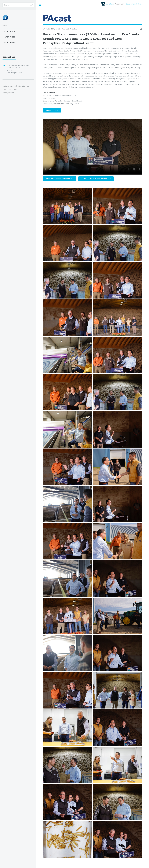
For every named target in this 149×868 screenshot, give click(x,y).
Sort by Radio (9, 42)
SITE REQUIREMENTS (8, 93)
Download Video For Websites (60, 179)
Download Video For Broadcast (96, 179)
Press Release (52, 110)
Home (5, 26)
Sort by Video (9, 31)
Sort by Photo (9, 37)
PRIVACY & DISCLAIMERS (10, 90)
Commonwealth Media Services (18, 86)
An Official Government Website (122, 4)
